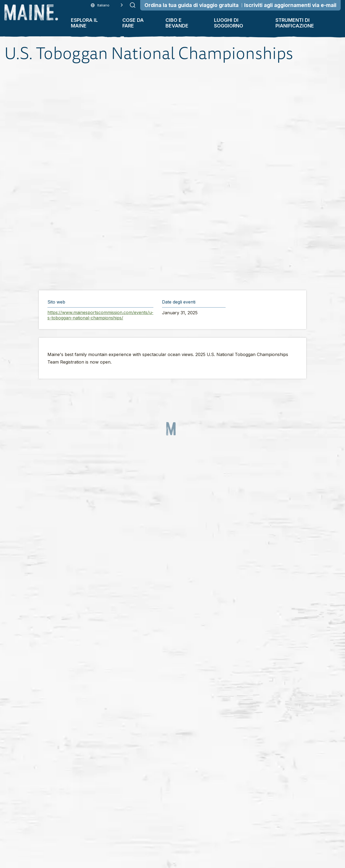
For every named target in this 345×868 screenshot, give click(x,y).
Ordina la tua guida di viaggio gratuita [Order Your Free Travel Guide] (192, 5)
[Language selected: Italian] (107, 5)
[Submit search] (133, 5)
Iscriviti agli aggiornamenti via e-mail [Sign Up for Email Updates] (290, 5)
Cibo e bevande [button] (177, 23)
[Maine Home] (31, 12)
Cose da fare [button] (133, 23)
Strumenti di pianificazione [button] (295, 23)
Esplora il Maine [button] (84, 23)
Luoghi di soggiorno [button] (229, 23)
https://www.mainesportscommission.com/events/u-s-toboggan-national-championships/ (100, 315)
